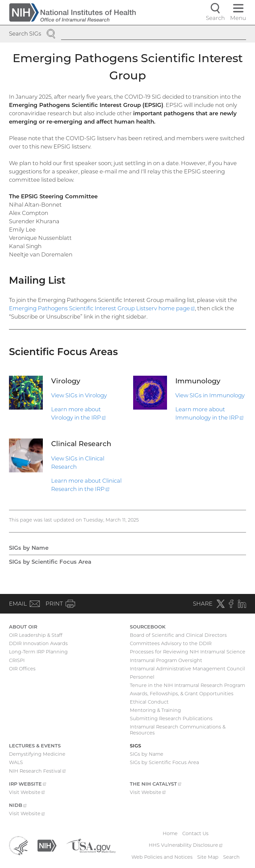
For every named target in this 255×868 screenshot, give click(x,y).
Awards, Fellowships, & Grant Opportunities (182, 694)
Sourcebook (148, 627)
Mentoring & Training (155, 710)
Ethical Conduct (149, 702)
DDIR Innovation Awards (38, 643)
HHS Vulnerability (186, 845)
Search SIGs (25, 34)
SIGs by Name (29, 548)
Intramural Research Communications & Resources (178, 730)
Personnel (142, 677)
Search (231, 857)
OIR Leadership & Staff (36, 635)
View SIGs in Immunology (210, 395)
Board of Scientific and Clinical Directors (178, 635)
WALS (16, 762)
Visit (27, 793)
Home (170, 833)
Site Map (208, 857)
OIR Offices (22, 669)
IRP (28, 785)
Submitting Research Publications (171, 719)
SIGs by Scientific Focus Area (50, 562)
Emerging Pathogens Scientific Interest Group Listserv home (102, 308)
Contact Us (195, 833)
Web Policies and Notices (162, 857)
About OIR (23, 627)
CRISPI (17, 660)
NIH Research (37, 772)
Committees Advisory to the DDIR (171, 643)
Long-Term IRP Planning (38, 652)
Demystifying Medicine (37, 754)
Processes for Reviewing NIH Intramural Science (188, 652)
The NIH (156, 785)
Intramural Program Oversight (166, 660)
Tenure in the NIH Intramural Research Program (187, 685)
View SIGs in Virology (79, 395)
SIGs (135, 746)
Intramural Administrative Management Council (187, 669)
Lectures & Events (35, 746)
